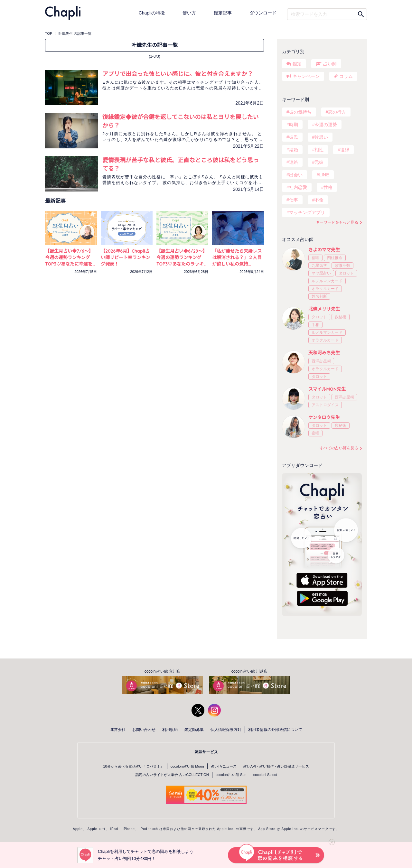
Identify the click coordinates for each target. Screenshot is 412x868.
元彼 (319, 162)
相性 (319, 150)
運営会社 (118, 730)
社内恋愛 (298, 187)
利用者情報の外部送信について (275, 730)
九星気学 (319, 266)
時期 (294, 125)
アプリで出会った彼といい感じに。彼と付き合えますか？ (178, 74)
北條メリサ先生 (324, 309)
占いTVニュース (224, 766)
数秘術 (341, 317)
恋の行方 (337, 112)
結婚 (294, 150)
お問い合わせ (144, 730)
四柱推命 (335, 258)
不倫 (319, 200)
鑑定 (297, 64)
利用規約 (170, 730)
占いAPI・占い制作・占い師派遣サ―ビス (276, 766)
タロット (346, 273)
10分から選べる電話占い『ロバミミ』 (134, 766)
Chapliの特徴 (152, 13)
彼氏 (294, 137)
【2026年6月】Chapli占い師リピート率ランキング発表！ (126, 257)
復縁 (345, 150)
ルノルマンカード (327, 281)
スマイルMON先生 (327, 389)
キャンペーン (306, 76)
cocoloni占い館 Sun (231, 775)
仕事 (294, 200)
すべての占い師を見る (339, 448)
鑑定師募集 (194, 730)
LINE (324, 175)
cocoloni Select (265, 775)
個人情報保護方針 (226, 730)
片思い (321, 137)
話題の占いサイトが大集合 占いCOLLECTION (172, 775)
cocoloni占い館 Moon (187, 766)
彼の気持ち (300, 112)
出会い (296, 175)
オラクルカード (325, 289)
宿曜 (315, 258)
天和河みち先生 (324, 353)
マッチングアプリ (307, 212)
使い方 (189, 13)
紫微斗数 (342, 266)
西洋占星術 (321, 361)
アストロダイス (325, 405)
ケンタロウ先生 (324, 417)
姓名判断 (319, 296)
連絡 (294, 162)
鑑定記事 (223, 13)
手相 (315, 325)
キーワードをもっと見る (337, 222)
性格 (328, 187)
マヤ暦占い (321, 273)
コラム (346, 76)
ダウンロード (263, 13)
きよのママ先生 (324, 250)
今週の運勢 (326, 125)
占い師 (330, 64)
